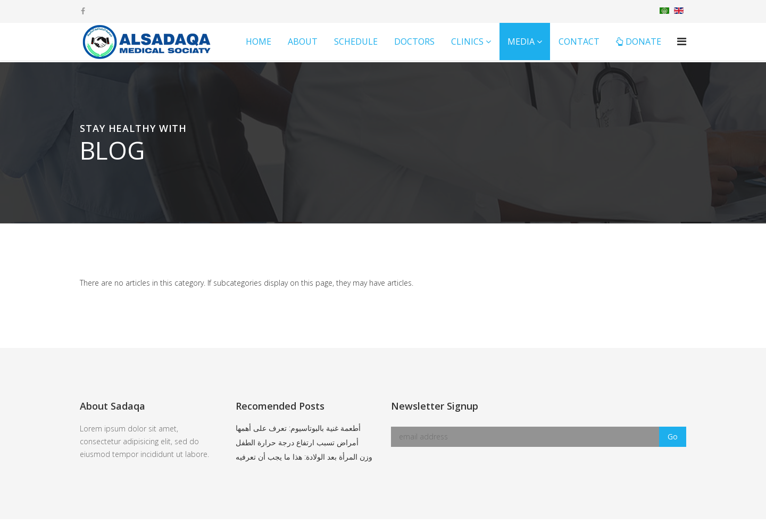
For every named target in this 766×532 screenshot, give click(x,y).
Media (521, 41)
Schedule (356, 41)
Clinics (467, 41)
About (303, 41)
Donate (639, 41)
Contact (579, 41)
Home (259, 41)
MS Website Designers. (517, 525)
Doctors (414, 41)
